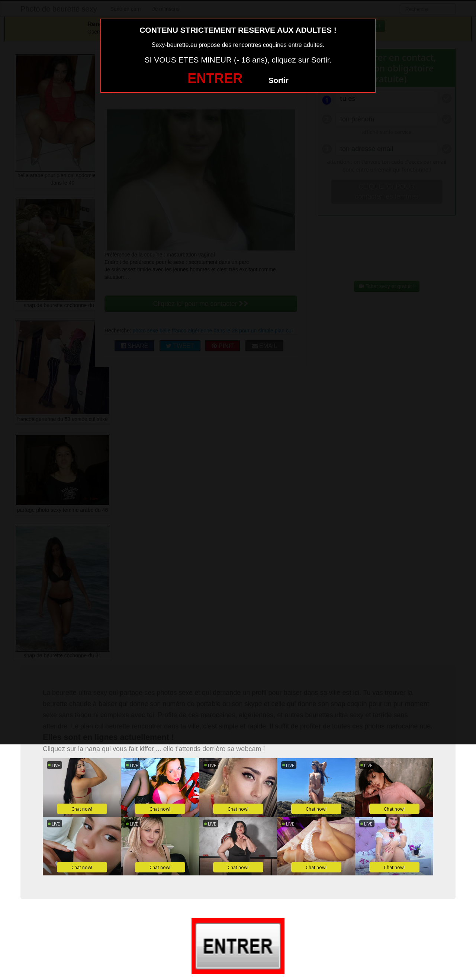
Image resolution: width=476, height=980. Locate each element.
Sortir (278, 80)
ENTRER (215, 78)
